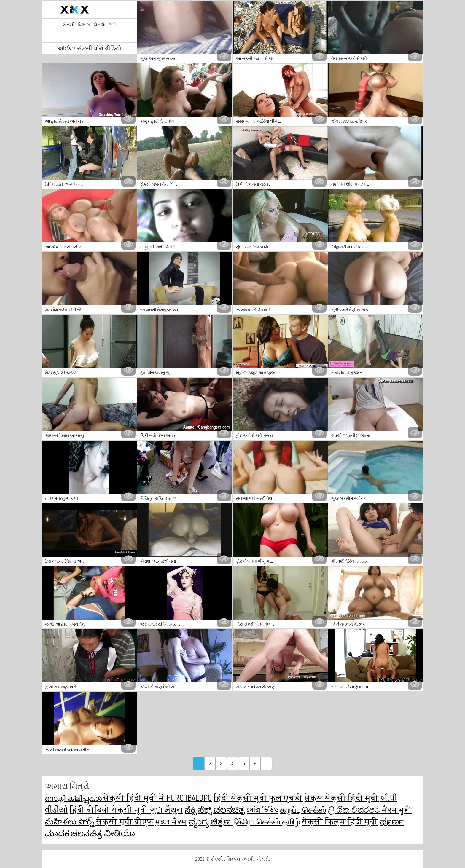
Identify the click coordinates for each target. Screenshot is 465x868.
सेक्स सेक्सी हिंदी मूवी (342, 798)
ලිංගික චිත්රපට (355, 810)
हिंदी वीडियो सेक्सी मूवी (110, 810)
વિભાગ (84, 25)
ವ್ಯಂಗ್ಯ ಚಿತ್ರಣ (211, 822)
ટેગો (112, 25)
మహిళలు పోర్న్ (71, 822)
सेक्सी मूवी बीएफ (125, 822)
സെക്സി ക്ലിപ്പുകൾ (74, 798)
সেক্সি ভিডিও (263, 810)
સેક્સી (69, 25)
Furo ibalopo (189, 798)
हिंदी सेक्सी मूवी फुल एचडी (258, 798)
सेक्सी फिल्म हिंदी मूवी (340, 822)
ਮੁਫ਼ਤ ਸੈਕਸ (171, 822)
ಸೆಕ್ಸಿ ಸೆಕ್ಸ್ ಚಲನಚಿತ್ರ (215, 810)
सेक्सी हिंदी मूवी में (135, 798)
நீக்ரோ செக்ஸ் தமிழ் (266, 822)
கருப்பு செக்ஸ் (303, 810)
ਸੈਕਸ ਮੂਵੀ (397, 810)
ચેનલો (99, 25)
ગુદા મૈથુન (167, 810)
